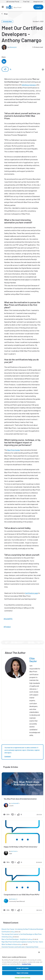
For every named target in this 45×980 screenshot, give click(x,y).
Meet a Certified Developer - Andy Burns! (15, 939)
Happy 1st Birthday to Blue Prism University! (21, 847)
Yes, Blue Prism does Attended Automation (20, 799)
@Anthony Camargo (29, 85)
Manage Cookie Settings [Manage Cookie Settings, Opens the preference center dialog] (23, 977)
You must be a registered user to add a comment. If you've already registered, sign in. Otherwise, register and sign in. (22, 750)
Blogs (6, 14)
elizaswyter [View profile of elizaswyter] (13, 47)
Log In (38, 7)
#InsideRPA (8, 619)
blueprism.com (38, 2)
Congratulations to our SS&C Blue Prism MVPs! (22, 894)
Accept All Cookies (22, 968)
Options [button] (43, 70)
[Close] (39, 952)
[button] (5, 69)
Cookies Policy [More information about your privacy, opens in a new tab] (26, 964)
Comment (8, 756)
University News (7, 21)
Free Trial (26, 2)
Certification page (32, 593)
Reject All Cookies (22, 973)
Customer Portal (13, 2)
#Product (7, 627)
